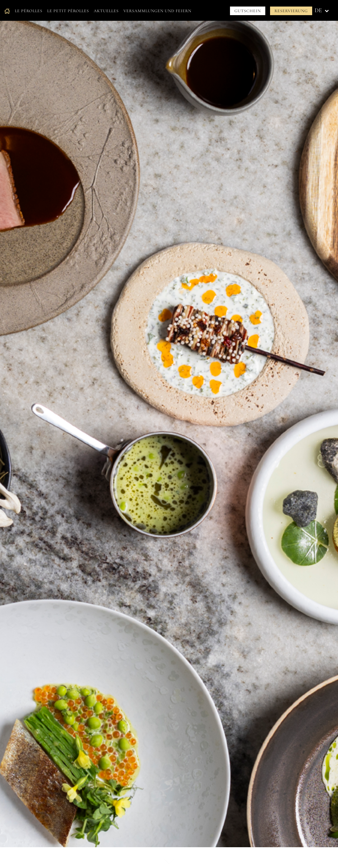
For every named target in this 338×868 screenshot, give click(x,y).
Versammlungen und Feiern (157, 11)
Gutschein (248, 11)
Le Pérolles (29, 11)
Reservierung (291, 11)
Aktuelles (106, 11)
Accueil (7, 11)
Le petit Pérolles (68, 11)
